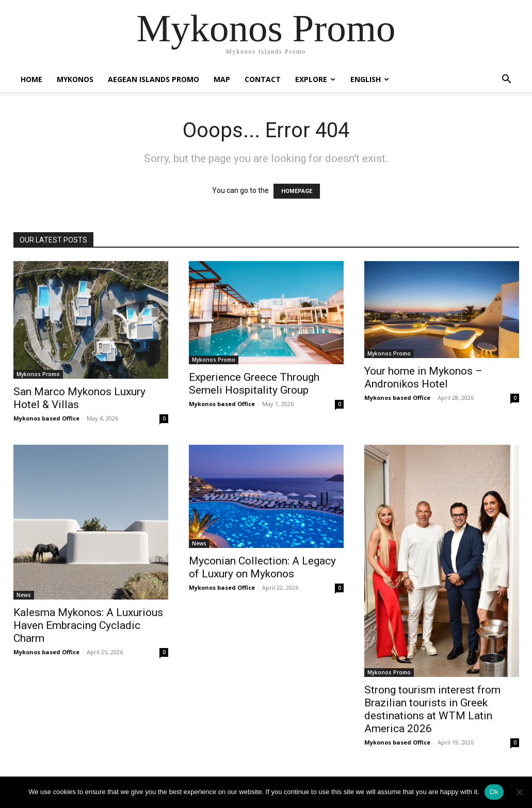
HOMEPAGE (297, 191)
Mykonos (75, 79)
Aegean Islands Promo (154, 79)
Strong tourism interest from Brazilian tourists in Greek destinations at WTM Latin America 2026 (432, 709)
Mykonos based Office (46, 418)
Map (222, 79)
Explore (315, 79)
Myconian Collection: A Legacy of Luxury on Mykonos (262, 567)
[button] (507, 80)
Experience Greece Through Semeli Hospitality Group (254, 384)
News (24, 595)
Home (31, 79)
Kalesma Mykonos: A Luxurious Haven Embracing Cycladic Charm (88, 625)
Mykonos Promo (38, 374)
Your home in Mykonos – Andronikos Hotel (423, 377)
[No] (519, 792)
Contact (263, 79)
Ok (494, 792)
